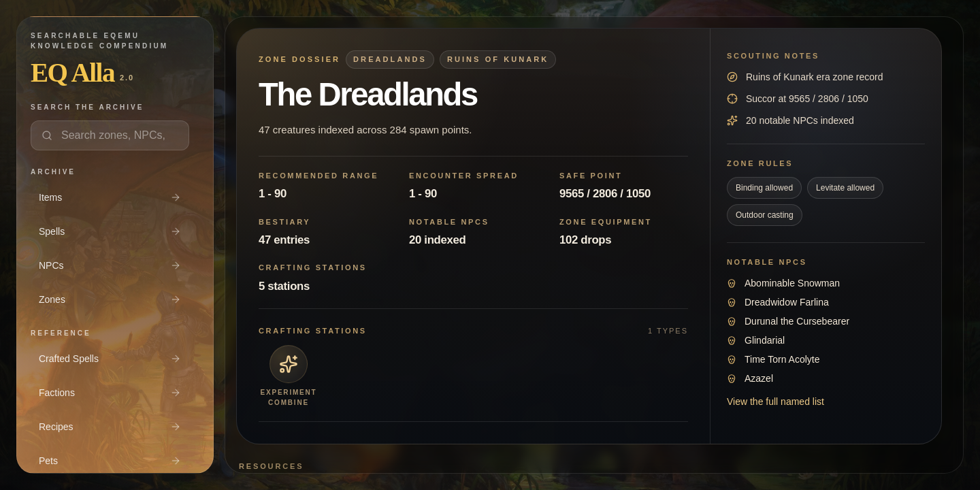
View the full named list (775, 402)
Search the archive (87, 107)
